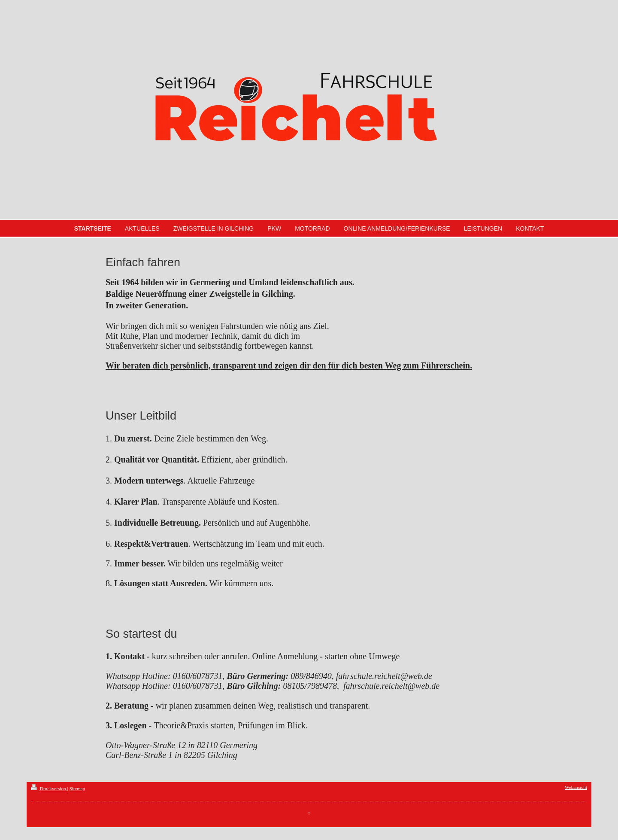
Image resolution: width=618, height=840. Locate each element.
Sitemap (77, 788)
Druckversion (49, 788)
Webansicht (576, 787)
